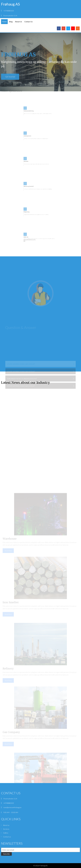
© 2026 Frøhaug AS (40, 866)
